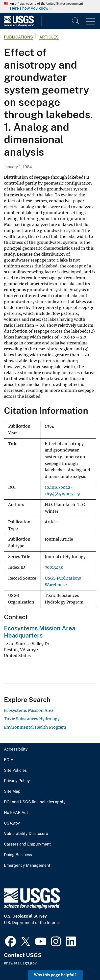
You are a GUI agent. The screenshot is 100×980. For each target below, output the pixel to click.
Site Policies (15, 771)
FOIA (9, 760)
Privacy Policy (17, 781)
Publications (18, 37)
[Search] (76, 21)
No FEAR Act (16, 813)
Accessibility (16, 749)
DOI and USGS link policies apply (35, 802)
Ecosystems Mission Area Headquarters (40, 632)
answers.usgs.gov (20, 963)
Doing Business (18, 855)
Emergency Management (27, 866)
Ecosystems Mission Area (29, 710)
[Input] (61, 21)
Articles (49, 37)
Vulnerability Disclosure (26, 834)
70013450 (54, 567)
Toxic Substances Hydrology (32, 719)
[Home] (19, 25)
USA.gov (12, 823)
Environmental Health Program (35, 727)
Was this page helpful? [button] (55, 975)
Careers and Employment (27, 844)
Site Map (12, 792)
